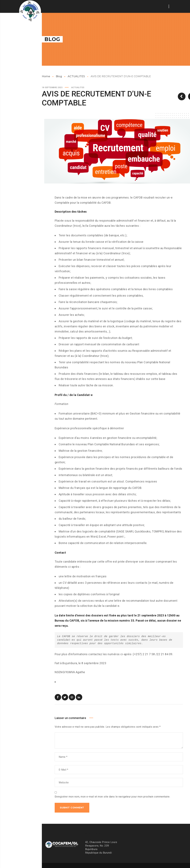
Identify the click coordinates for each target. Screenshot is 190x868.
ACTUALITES (76, 76)
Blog (59, 76)
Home (46, 76)
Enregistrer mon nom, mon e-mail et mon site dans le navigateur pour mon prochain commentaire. (112, 797)
